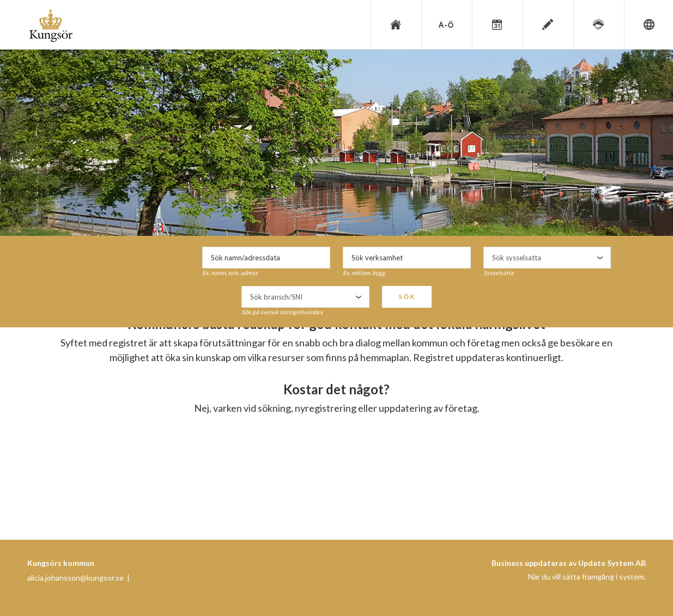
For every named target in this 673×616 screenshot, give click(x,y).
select (600, 258)
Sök (407, 297)
